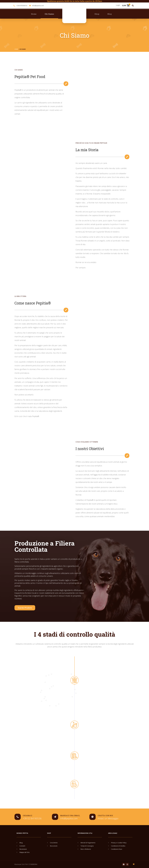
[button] (133, 6)
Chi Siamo (49, 14)
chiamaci (27, 816)
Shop (97, 14)
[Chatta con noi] (93, 817)
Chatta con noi (105, 816)
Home (34, 14)
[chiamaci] (18, 817)
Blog (110, 14)
